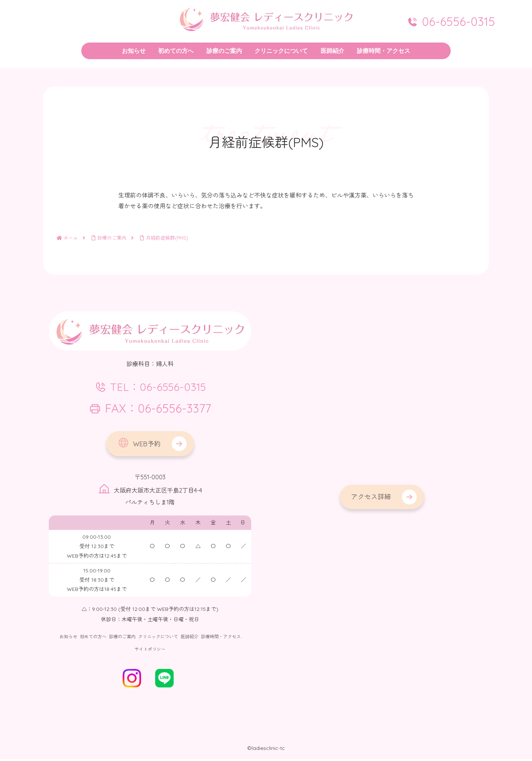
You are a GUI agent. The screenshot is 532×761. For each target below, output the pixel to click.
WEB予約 (139, 444)
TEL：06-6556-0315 (150, 388)
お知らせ (68, 639)
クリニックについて (158, 639)
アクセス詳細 (371, 497)
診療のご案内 (122, 639)
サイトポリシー (150, 651)
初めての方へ (93, 639)
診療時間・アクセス (221, 639)
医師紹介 (190, 639)
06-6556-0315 (451, 21)
